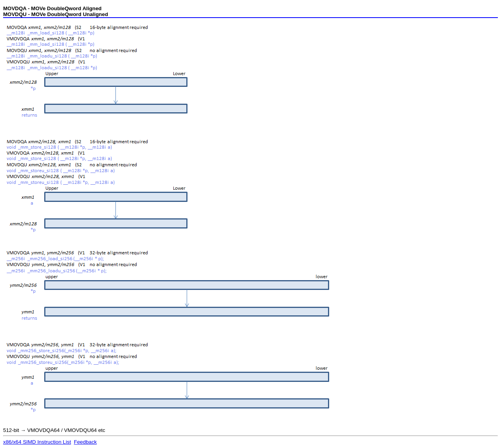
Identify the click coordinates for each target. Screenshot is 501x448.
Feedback (86, 442)
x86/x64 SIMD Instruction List (37, 442)
